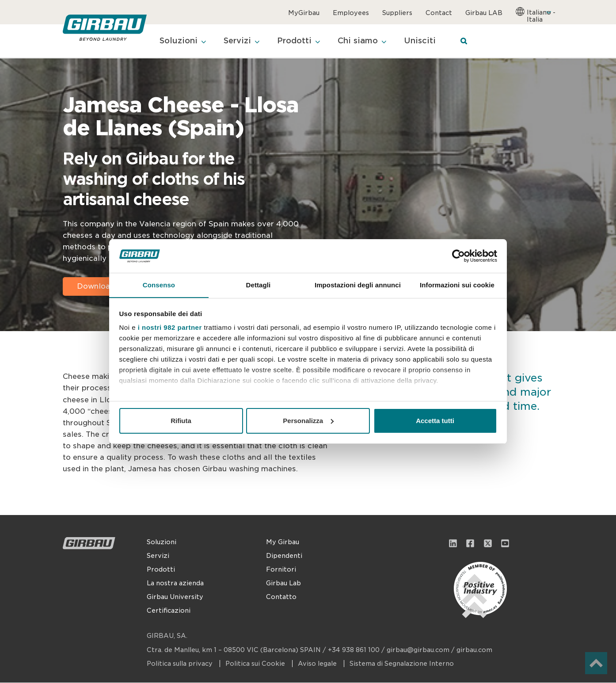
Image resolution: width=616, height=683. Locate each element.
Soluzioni (162, 542)
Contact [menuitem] (439, 13)
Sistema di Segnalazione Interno (402, 664)
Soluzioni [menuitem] (179, 41)
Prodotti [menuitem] (298, 41)
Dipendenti (284, 556)
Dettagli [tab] (259, 285)
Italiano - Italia (541, 16)
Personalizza (308, 421)
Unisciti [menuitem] (427, 41)
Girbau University (175, 597)
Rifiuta (181, 421)
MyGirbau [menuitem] (304, 13)
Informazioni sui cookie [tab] (457, 285)
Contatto (281, 597)
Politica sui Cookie (256, 664)
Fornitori (281, 570)
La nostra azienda (175, 584)
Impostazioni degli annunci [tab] (358, 285)
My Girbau (283, 542)
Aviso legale (318, 664)
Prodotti (161, 570)
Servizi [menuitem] (240, 41)
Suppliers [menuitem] (397, 13)
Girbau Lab (283, 584)
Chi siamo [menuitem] (363, 41)
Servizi (158, 556)
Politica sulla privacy (181, 664)
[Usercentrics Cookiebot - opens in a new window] (458, 256)
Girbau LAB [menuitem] (484, 13)
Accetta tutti (435, 421)
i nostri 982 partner (170, 328)
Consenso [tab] (159, 285)
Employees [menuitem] (351, 13)
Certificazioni (169, 611)
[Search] (471, 42)
